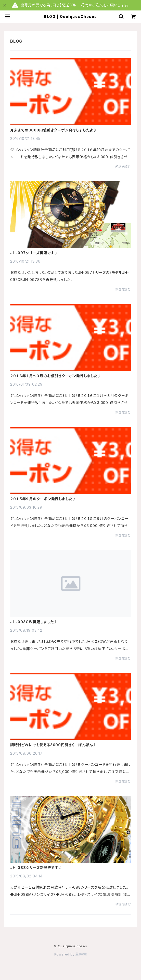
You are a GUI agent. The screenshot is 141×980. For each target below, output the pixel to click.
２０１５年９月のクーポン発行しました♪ (43, 499)
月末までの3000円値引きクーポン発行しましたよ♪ (54, 130)
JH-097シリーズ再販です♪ (34, 253)
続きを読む (123, 167)
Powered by (71, 954)
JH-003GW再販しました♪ (34, 622)
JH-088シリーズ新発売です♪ (36, 868)
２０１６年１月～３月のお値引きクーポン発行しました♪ (56, 376)
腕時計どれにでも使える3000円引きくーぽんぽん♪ (53, 745)
